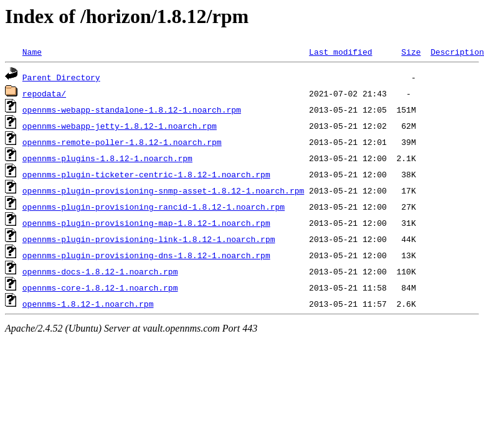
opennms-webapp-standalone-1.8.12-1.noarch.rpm (132, 110)
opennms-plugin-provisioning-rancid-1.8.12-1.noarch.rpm (154, 207)
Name (32, 52)
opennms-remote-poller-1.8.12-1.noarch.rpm (122, 142)
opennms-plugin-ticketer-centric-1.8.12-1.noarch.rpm (146, 174)
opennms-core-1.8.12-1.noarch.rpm (100, 287)
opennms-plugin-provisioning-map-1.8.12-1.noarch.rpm (146, 223)
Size (411, 52)
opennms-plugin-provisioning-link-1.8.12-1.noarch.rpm (149, 239)
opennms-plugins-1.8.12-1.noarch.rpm (107, 158)
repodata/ (44, 93)
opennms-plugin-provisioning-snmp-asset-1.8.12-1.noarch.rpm (163, 190)
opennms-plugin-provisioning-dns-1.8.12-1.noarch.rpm (146, 255)
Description (457, 52)
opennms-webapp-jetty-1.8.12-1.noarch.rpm (120, 126)
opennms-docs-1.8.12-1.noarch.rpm (100, 271)
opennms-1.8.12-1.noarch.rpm (88, 304)
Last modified (340, 52)
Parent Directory (61, 77)
